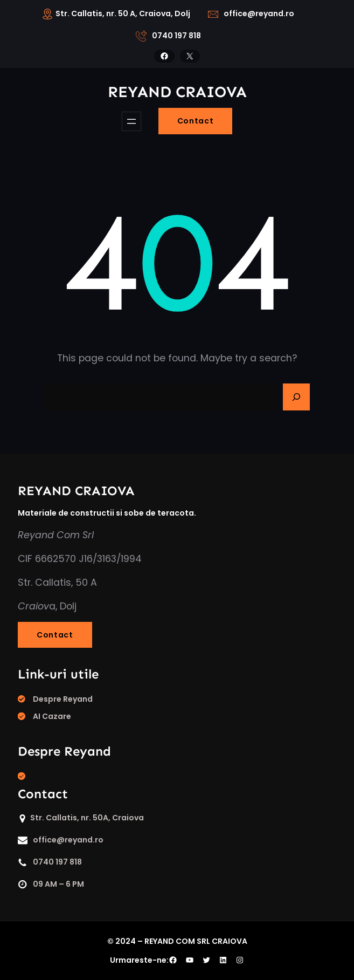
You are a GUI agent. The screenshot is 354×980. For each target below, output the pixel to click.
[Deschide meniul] (131, 121)
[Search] (296, 397)
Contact (196, 121)
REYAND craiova (177, 92)
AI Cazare (52, 716)
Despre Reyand (63, 699)
